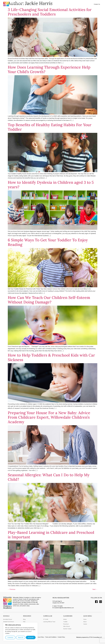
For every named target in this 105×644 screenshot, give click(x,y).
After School (67, 626)
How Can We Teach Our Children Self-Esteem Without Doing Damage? (49, 300)
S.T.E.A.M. (46, 619)
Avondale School (8, 619)
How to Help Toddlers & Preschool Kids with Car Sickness (51, 357)
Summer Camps (67, 629)
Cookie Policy (61, 637)
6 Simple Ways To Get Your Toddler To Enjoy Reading (48, 242)
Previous (12, 589)
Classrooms (55, 4)
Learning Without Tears (49, 622)
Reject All (21, 637)
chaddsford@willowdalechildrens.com (64, 608)
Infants (65, 619)
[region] (20, 632)
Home (30, 4)
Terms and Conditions (51, 637)
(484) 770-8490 (58, 606)
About (37, 4)
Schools (45, 4)
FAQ (24, 622)
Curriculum (66, 4)
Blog (24, 619)
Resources (77, 4)
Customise (10, 637)
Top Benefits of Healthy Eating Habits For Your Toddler (50, 127)
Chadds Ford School (8, 622)
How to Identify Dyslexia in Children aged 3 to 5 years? (51, 185)
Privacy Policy (40, 637)
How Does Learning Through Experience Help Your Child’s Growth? (49, 69)
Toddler (65, 622)
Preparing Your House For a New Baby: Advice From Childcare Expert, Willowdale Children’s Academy (49, 417)
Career (85, 624)
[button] (37, 4)
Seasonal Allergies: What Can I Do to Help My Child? (49, 477)
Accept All (31, 637)
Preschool (66, 624)
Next (95, 589)
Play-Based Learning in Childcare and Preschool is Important (51, 535)
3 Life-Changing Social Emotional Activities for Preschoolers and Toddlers (50, 12)
